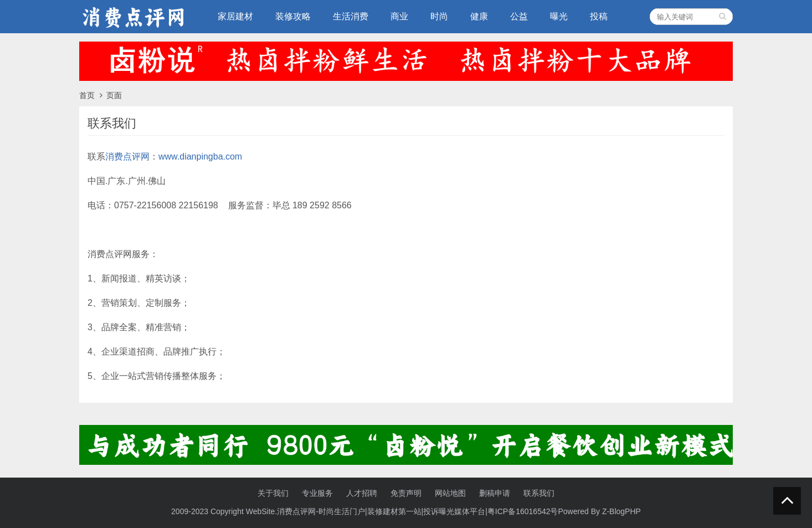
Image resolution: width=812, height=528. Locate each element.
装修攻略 (293, 16)
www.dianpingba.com (200, 157)
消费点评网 (127, 157)
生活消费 (351, 16)
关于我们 (273, 493)
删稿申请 (495, 493)
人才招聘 (362, 493)
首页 (87, 95)
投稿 (599, 16)
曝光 (559, 16)
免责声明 (406, 493)
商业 (399, 16)
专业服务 (317, 493)
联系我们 (539, 493)
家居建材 (235, 16)
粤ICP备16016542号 (523, 511)
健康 (479, 16)
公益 (519, 16)
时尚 (439, 16)
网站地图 (450, 493)
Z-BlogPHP (621, 511)
